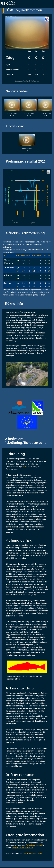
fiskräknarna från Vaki (32, 853)
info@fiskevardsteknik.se (22, 848)
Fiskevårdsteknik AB (34, 845)
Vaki (25, 466)
